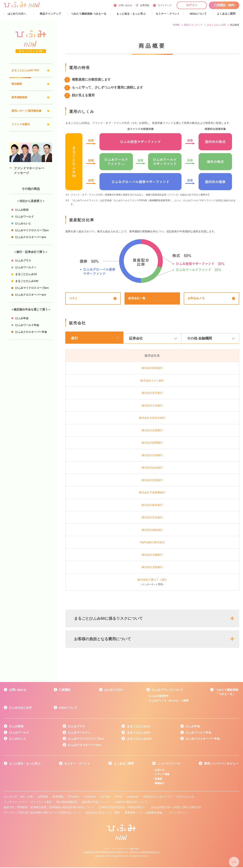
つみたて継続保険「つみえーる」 (227, 692)
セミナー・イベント (77, 764)
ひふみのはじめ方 (21, 708)
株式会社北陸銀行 (152, 568)
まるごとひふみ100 (139, 739)
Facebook (90, 797)
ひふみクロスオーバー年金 (203, 739)
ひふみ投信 (16, 727)
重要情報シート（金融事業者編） (144, 813)
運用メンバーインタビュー (221, 764)
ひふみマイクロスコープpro (86, 739)
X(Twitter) (73, 797)
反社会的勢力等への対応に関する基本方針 (176, 808)
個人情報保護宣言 (67, 803)
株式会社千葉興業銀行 (152, 493)
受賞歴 (158, 779)
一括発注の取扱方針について (130, 803)
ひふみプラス (77, 727)
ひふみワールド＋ (79, 733)
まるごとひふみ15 (138, 727)
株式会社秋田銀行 (152, 369)
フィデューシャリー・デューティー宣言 (28, 803)
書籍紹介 (160, 784)
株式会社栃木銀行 (152, 506)
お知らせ (160, 770)
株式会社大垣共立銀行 (152, 419)
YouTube (105, 797)
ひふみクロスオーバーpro (84, 745)
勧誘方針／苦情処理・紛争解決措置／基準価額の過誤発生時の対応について (49, 808)
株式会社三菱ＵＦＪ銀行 (152, 580)
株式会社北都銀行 (152, 555)
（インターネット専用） (152, 585)
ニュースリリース (169, 764)
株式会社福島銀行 (152, 530)
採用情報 (58, 797)
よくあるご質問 (124, 764)
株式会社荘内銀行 (152, 456)
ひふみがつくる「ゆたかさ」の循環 (169, 701)
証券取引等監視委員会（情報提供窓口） (123, 808)
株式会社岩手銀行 (152, 394)
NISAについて (68, 708)
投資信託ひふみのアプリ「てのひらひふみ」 (170, 797)
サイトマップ (165, 5)
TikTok (119, 797)
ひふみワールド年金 (198, 733)
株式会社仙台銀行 (152, 468)
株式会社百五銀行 (152, 518)
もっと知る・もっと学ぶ (25, 764)
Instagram (133, 797)
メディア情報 (162, 775)
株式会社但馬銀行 (152, 481)
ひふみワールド (19, 733)
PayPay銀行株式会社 (152, 543)
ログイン (192, 5)
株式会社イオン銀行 (152, 381)
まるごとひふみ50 (138, 733)
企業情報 (143, 5)
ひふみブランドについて (167, 690)
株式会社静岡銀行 (152, 443)
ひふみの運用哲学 (159, 697)
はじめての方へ (114, 690)
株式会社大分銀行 (152, 406)
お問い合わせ (125, 5)
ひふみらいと (18, 739)
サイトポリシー (178, 813)
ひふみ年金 (193, 727)
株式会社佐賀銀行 (152, 431)
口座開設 (65, 690)
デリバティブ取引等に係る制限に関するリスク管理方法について (42, 813)
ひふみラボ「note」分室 (18, 797)
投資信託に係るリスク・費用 (103, 813)
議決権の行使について (95, 803)
